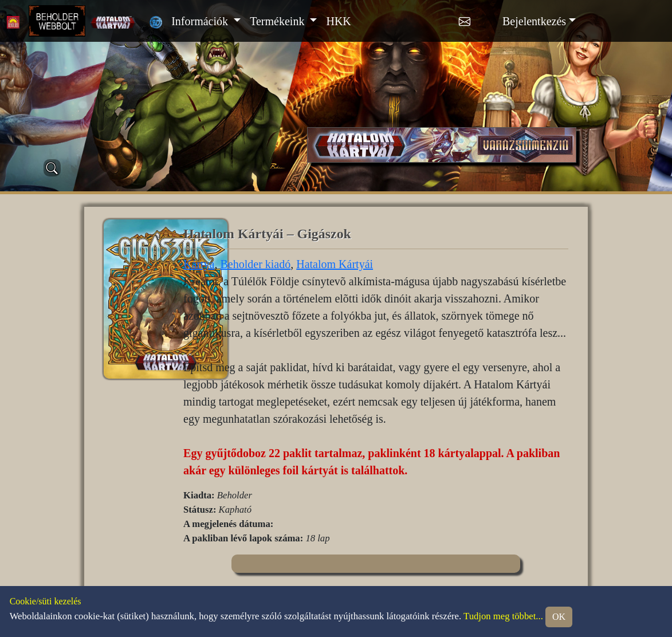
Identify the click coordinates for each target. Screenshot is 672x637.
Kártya (199, 264)
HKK (338, 21)
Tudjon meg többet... (503, 616)
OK (559, 617)
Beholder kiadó (255, 264)
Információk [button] (201, 21)
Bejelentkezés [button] (534, 21)
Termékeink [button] (278, 21)
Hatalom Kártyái (335, 264)
